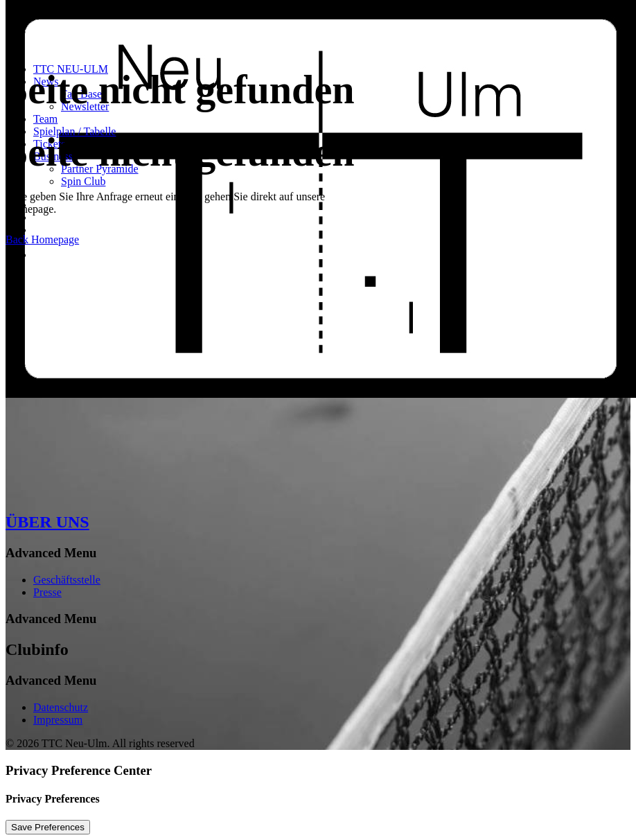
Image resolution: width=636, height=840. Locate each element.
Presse (47, 592)
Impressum (58, 720)
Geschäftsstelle (67, 580)
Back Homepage (42, 239)
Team (45, 119)
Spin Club (83, 181)
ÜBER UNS (47, 522)
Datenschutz (61, 707)
